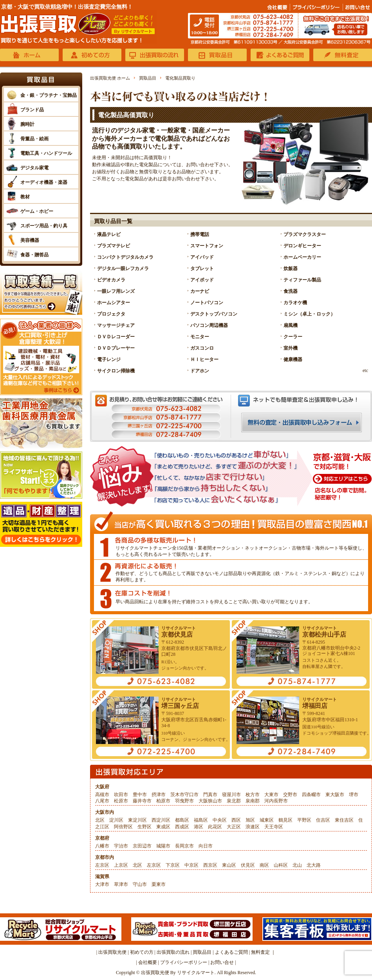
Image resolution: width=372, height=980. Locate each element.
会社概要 (148, 962)
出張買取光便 (112, 952)
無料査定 (260, 952)
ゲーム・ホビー (37, 211)
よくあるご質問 (231, 952)
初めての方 (142, 952)
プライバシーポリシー (184, 962)
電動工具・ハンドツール (46, 153)
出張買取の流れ (173, 952)
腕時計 (27, 124)
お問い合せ (222, 962)
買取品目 (148, 78)
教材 (25, 197)
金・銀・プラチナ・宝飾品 (49, 95)
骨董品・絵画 (34, 139)
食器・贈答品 (34, 255)
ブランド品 (32, 110)
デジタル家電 (34, 168)
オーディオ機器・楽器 (44, 182)
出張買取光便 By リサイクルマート (178, 973)
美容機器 (30, 240)
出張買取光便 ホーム (110, 78)
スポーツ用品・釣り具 (44, 226)
